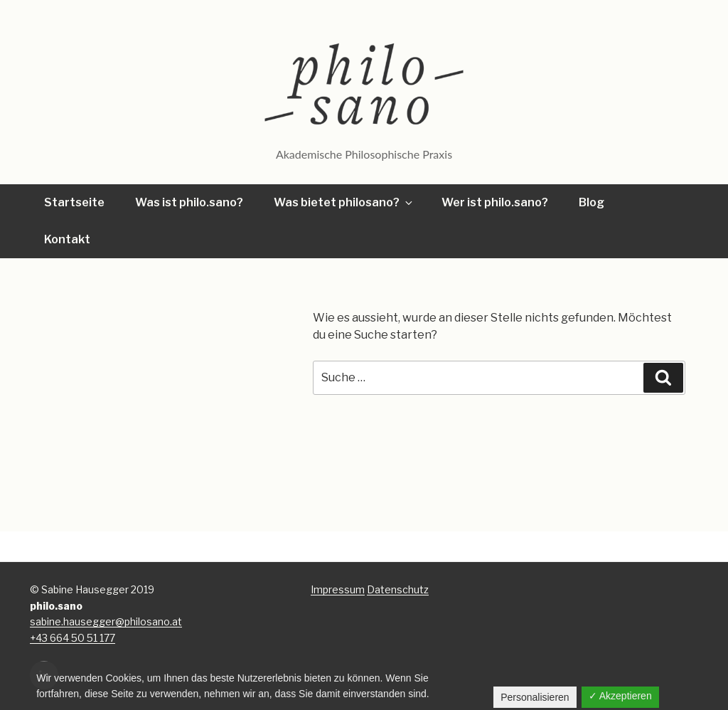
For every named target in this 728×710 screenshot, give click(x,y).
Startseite (74, 202)
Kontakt (67, 239)
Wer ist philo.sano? (495, 202)
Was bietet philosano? (344, 202)
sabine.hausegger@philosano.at (106, 621)
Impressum (338, 589)
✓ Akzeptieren (620, 696)
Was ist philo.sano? (189, 202)
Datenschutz (398, 589)
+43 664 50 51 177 (73, 638)
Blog (591, 202)
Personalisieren (535, 697)
